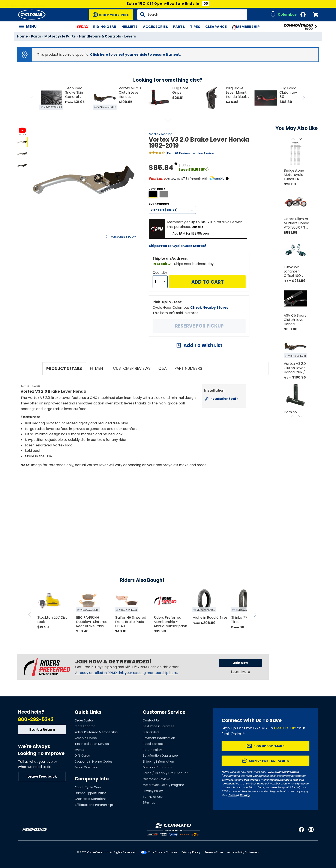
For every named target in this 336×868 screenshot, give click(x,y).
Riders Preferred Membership (96, 732)
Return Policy (152, 750)
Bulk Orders (151, 732)
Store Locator (85, 726)
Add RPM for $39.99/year (191, 233)
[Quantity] (160, 282)
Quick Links (88, 712)
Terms (232, 795)
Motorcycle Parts (60, 36)
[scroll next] (255, 615)
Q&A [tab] (163, 368)
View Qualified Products (283, 772)
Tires (195, 27)
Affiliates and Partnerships (94, 805)
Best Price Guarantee (159, 726)
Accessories (155, 27)
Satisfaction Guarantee (160, 756)
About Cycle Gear (88, 787)
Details (197, 227)
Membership (246, 27)
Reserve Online (86, 738)
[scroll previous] (30, 615)
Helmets (130, 27)
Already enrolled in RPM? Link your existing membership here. (127, 673)
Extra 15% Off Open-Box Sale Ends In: (164, 4)
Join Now (241, 663)
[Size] (172, 210)
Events (79, 750)
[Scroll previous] (293, 139)
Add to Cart (208, 282)
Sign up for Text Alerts (269, 761)
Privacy (245, 795)
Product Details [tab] (64, 369)
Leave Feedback (42, 776)
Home (22, 36)
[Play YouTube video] (133, 509)
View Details (83, 282)
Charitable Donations (90, 799)
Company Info (92, 779)
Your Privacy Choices (163, 852)
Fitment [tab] (98, 368)
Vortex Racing (161, 134)
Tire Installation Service (92, 744)
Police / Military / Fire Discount (165, 773)
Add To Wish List (203, 345)
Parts (179, 27)
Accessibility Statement (243, 852)
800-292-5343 (36, 719)
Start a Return (42, 730)
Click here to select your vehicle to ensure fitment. (135, 55)
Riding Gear (105, 27)
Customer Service (164, 712)
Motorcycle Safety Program (163, 785)
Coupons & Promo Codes (94, 762)
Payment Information (159, 738)
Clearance (216, 27)
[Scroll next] (300, 139)
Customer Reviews (157, 779)
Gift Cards (82, 756)
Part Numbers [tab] (188, 368)
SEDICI (82, 27)
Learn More (241, 672)
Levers (130, 36)
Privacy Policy (153, 791)
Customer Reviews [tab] (132, 368)
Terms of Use (153, 797)
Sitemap (149, 802)
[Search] (192, 15)
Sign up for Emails (269, 746)
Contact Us (151, 720)
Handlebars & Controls (100, 36)
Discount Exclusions (157, 767)
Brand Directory (86, 767)
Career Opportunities (90, 793)
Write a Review (203, 153)
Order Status (84, 720)
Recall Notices (153, 744)
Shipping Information (158, 762)
